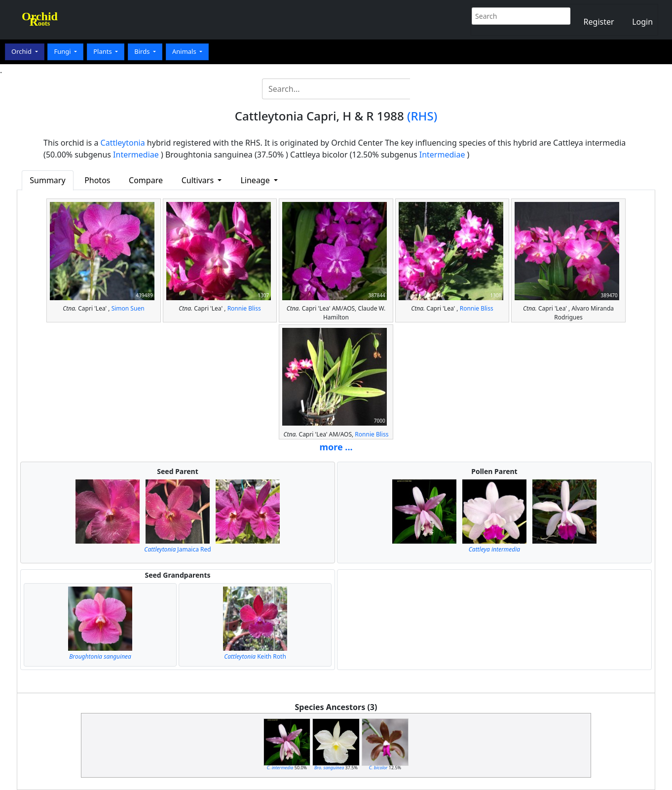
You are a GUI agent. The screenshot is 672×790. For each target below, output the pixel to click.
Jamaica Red (177, 549)
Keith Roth (255, 656)
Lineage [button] (256, 180)
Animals (185, 51)
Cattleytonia (123, 143)
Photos (97, 180)
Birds (143, 51)
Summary (47, 180)
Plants (103, 51)
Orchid (22, 51)
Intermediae (136, 155)
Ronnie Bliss (244, 308)
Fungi (63, 51)
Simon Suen (128, 308)
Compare (146, 180)
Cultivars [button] (199, 180)
